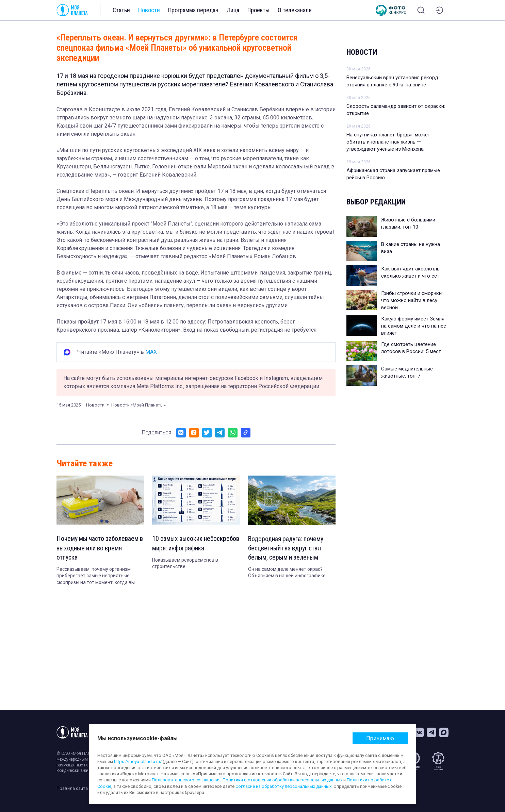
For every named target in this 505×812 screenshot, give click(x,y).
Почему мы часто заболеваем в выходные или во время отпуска (99, 548)
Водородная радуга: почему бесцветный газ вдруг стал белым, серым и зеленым (286, 549)
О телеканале (295, 10)
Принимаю (380, 738)
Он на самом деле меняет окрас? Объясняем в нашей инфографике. (287, 574)
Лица (233, 10)
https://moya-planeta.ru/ (138, 761)
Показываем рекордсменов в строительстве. (185, 573)
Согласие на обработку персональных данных (283, 786)
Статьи (121, 10)
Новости (149, 10)
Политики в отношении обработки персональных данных (282, 780)
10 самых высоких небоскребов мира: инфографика (179, 548)
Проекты (258, 10)
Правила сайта (72, 788)
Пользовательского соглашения (186, 780)
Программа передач (193, 10)
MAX (151, 352)
